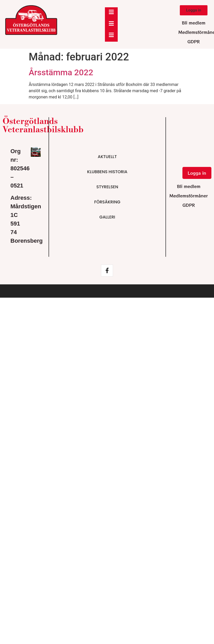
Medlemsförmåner (189, 196)
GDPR (194, 41)
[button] (194, 10)
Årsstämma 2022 (61, 72)
